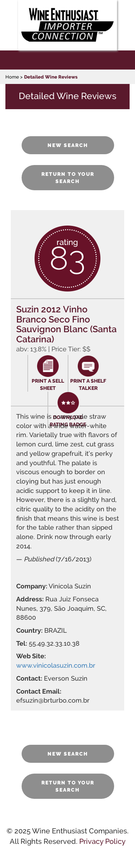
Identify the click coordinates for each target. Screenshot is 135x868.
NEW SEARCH (68, 145)
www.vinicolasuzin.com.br (56, 665)
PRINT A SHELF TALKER (88, 384)
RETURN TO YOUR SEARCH (68, 178)
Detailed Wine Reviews (51, 77)
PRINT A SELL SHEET (48, 384)
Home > (14, 77)
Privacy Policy (102, 841)
